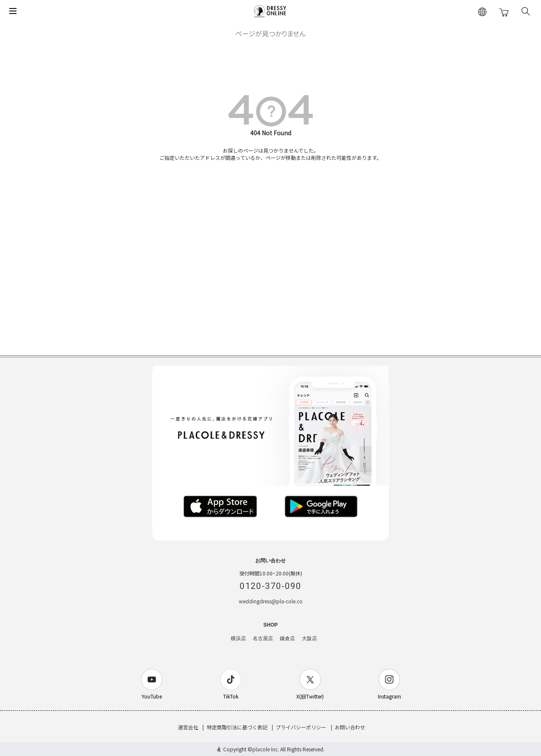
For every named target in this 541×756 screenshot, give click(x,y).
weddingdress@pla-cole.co (271, 601)
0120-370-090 (270, 586)
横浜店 (238, 638)
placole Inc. (266, 749)
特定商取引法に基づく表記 (237, 727)
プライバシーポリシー (301, 727)
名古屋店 (263, 638)
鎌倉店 (287, 638)
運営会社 (188, 727)
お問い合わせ (350, 727)
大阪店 (309, 638)
